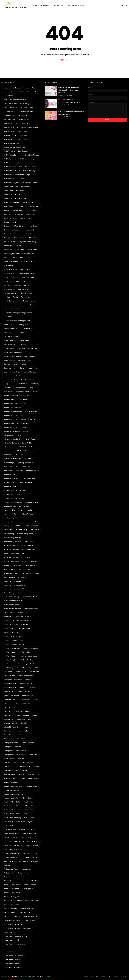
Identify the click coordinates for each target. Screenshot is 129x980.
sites (25, 814)
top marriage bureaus (12, 841)
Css (11, 234)
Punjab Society (9, 691)
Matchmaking (9, 534)
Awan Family (24, 119)
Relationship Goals (11, 723)
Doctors (7, 258)
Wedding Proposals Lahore (14, 905)
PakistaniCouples (10, 660)
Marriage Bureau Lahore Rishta (15, 490)
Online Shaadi (22, 613)
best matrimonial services (29, 167)
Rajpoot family (25, 699)
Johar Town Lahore (11, 380)
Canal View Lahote (11, 218)
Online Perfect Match (30, 597)
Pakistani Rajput (10, 652)
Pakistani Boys (9, 628)
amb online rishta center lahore (15, 100)
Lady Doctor (8, 392)
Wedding (35, 881)
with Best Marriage (30, 916)
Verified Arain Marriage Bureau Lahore (17, 869)
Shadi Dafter (16, 802)
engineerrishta (23, 289)
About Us (123, 977)
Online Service (9, 613)
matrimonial (29, 542)
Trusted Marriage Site (11, 853)
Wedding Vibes (25, 912)
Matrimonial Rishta (11, 546)
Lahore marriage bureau (13, 407)
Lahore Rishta (21, 427)
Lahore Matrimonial (32, 411)
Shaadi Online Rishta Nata (13, 794)
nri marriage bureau (26, 569)
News (6, 569)
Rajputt (35, 715)
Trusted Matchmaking (12, 857)
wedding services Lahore (29, 908)
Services (21, 774)
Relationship (8, 719)
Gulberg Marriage (24, 360)
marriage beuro (30, 478)
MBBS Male (15, 553)
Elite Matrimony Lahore (12, 281)
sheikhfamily (30, 810)
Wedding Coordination (12, 885)
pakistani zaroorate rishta (30, 656)
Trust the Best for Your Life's (13, 849)
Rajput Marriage (10, 707)
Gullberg (7, 364)
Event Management (11, 293)
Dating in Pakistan (10, 238)
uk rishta (13, 861)
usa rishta (34, 861)
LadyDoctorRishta (22, 392)
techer (15, 837)
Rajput (36, 699)
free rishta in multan (11, 336)
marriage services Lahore (29, 522)
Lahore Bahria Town (11, 396)
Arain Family (25, 104)
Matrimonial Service (28, 546)
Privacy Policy (95, 977)
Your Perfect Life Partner (12, 920)
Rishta (26, 727)
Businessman (18, 214)
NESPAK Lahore (17, 565)
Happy (24, 364)
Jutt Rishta (8, 388)
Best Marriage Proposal (31, 155)
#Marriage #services (21, 88)
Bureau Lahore (18, 210)
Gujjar (24, 344)
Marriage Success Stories (13, 526)
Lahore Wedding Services (13, 439)
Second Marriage (21, 770)
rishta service (34, 755)
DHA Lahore (33, 238)
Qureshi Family (28, 695)
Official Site (27, 573)
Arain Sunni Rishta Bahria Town (15, 108)
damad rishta (21, 234)
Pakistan (7, 620)
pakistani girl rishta (11, 632)
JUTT (13, 384)
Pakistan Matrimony (11, 624)
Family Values (22, 305)
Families (7, 297)
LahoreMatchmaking (11, 443)
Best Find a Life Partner (12, 139)
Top (22, 837)
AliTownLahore (9, 96)
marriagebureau (32, 526)
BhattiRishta (35, 206)
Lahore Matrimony (10, 419)
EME (25, 281)
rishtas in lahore (10, 766)
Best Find (24, 135)
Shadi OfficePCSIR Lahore (13, 806)
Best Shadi (25, 187)
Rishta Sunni (23, 759)
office (17, 573)
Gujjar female (9, 348)
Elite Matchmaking (28, 277)
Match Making (21, 530)
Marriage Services (10, 522)
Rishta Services (9, 759)
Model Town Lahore (11, 557)
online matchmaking (11, 597)
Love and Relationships (12, 459)
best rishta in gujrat (11, 183)
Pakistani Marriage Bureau (13, 640)
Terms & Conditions (110, 977)
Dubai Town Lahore (11, 261)
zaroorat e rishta (29, 920)
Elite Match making (11, 277)
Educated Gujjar (10, 273)
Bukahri (6, 210)
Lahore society (9, 435)
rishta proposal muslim (12, 747)
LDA (25, 451)
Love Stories (28, 459)
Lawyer (6, 451)
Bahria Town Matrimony (12, 131)
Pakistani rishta (24, 652)
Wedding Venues (10, 912)
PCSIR (37, 668)
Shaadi (22, 778)
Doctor (19, 246)
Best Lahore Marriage (11, 143)
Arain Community (10, 104)
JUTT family (35, 384)
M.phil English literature (25, 463)
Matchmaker (35, 530)
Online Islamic (23, 577)
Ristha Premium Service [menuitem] (76, 5)
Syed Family (8, 826)
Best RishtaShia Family (29, 183)
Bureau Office (31, 210)
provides (33, 688)
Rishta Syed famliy (27, 762)
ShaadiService (28, 798)
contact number (30, 230)
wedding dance (30, 885)
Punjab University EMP (11, 695)
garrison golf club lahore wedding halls (18, 340)
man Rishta (8, 471)
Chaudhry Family (10, 222)
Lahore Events (9, 400)
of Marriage (8, 573)
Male (5, 467)
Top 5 (29, 837)
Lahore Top (21, 435)
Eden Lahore (8, 265)
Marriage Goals (25, 506)
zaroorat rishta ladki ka (12, 960)
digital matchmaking (28, 242)
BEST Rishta (21, 179)
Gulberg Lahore (9, 360)
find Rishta (8, 317)
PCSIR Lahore (8, 672)
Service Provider (9, 774)
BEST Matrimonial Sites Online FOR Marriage (71, 113)
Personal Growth (10, 676)
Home (65, 60)
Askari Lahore (22, 116)
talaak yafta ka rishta (12, 834)
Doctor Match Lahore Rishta (14, 250)
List (16, 455)
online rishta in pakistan (12, 609)
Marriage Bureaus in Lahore (14, 498)
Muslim (25, 561)
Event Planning (27, 293)
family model (9, 305)
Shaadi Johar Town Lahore (14, 786)
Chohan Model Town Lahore (14, 226)
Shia (5, 814)
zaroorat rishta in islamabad (14, 944)
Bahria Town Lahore (11, 127)
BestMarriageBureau (11, 202)
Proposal (29, 680)
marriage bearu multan (12, 478)
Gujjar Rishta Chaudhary (13, 352)
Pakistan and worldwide (22, 620)
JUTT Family (23, 384)
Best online (8, 175)
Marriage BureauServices (13, 502)
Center (23, 218)
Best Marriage (23, 151)
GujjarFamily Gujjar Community (15, 356)
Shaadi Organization (11, 798)
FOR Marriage (9, 333)
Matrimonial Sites (29, 549)
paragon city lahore (29, 664)
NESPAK (6, 565)
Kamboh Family (21, 388)
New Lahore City (31, 565)
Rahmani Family (10, 699)
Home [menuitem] (35, 5)
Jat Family (8, 376)
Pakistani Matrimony (31, 648)
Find (5, 309)
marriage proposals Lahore (14, 518)
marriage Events (10, 506)
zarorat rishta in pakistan (13, 968)
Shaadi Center (34, 778)
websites (25, 881)
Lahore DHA (25, 396)
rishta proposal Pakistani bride (15, 755)
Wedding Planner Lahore (13, 901)
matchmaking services (12, 542)
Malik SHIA (26, 467)
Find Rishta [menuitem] (45, 5)
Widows (18, 916)
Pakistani (25, 624)
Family (15, 297)
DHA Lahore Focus (10, 242)
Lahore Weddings (32, 439)
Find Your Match (10, 325)
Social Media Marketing (12, 818)
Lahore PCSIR (8, 427)
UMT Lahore (23, 861)
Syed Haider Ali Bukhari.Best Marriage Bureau (20, 830)
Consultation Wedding (12, 230)
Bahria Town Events (23, 123)
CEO (30, 218)
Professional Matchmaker (13, 680)
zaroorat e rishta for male (13, 924)
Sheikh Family (17, 810)
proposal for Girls (26, 684)
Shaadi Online (32, 786)
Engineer (26, 285)
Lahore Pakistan (23, 423)
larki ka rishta (34, 447)
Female (33, 305)
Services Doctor (33, 774)
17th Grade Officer (25, 92)
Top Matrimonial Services (13, 845)
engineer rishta (9, 289)
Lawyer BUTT (16, 451)
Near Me (34, 561)
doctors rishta (18, 258)
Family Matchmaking (27, 301)
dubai (28, 258)
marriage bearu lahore (12, 475)
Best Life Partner (9, 151)
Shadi (6, 802)
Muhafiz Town (26, 557)
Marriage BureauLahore (12, 494)
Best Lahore (27, 139)
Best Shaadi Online (11, 187)
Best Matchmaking (27, 159)
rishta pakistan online (12, 743)
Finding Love (23, 325)
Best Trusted (8, 190)
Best (26, 131)
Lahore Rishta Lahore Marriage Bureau (18, 431)
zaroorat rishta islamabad (13, 956)
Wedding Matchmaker (12, 893)
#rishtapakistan (10, 92)
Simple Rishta (15, 814)
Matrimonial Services (11, 549)
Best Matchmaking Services (14, 163)
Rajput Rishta (9, 715)
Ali (36, 92)
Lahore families (22, 400)
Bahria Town (8, 123)
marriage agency (32, 471)
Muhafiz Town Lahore (11, 561)
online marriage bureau (12, 581)
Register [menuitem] (58, 5)
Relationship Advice (23, 719)
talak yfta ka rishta (30, 834)
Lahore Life (25, 404)
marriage (19, 471)
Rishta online (8, 739)
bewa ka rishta (27, 202)
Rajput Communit (10, 703)
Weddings (8, 916)
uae (5, 861)
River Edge (7, 770)
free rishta (20, 333)
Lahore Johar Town (11, 404)
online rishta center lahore (13, 601)
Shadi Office (28, 802)
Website (19, 877)
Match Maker (8, 530)
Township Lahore (32, 845)
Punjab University (24, 691)
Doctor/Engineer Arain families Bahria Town (20, 254)
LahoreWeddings (10, 447)
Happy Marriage (10, 368)
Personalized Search (26, 676)
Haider (16, 364)
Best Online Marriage (22, 175)
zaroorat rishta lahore (12, 964)
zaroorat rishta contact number (15, 936)
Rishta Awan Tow (23, 731)
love (22, 455)
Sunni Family (8, 822)
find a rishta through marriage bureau (18, 313)
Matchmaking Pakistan (12, 538)
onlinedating (8, 617)
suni (26, 818)
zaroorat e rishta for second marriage (17, 928)
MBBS (6, 553)
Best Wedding (21, 190)
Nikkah (13, 569)
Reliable (24, 723)
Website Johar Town (11, 881)
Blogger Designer (24, 977)
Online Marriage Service (12, 593)
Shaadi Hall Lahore (11, 782)
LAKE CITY (23, 447)
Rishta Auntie (8, 731)
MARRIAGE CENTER (32, 502)
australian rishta (10, 119)
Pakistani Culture (24, 628)
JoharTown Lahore (28, 380)
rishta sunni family (11, 762)
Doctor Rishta (32, 250)
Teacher (7, 837)
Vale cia (7, 865)
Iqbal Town (33, 368)
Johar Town (19, 376)
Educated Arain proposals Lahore (16, 269)
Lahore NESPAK (9, 423)
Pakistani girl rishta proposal (14, 636)
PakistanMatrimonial (11, 664)
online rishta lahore (31, 609)
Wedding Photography (12, 897)
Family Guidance (10, 301)
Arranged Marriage (26, 112)
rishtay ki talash (24, 766)
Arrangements (9, 116)
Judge (6, 384)
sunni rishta (21, 822)
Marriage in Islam (10, 510)
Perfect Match (34, 672)
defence (23, 238)
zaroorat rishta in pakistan (13, 948)
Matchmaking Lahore (25, 534)
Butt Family (31, 214)
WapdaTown (8, 877)
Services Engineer (10, 778)
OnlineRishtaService (24, 617)
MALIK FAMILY (15, 467)
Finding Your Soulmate (12, 329)
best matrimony (29, 171)
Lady (31, 388)
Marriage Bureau (10, 482)
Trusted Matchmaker (30, 853)
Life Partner (8, 455)
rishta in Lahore (23, 735)
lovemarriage (9, 463)
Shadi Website (31, 806)
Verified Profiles (9, 873)
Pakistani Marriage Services (14, 644)
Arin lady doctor (10, 112)
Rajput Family (25, 703)
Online (36, 573)
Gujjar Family (34, 344)
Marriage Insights (26, 510)
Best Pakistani (9, 179)
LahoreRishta (27, 443)
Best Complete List (10, 135)
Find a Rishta (15, 309)
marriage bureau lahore (13, 486)
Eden (33, 261)
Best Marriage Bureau (12, 155)
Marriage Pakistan (10, 514)
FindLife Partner (29, 329)
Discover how (9, 246)
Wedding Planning (32, 901)
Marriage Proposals (27, 514)
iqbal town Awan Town (12, 372)
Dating (32, 234)
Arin (31, 108)
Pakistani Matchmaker (12, 648)
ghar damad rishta (11, 344)
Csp (5, 234)
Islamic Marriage (30, 372)
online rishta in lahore (12, 605)
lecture (32, 451)
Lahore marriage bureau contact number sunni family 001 (69, 90)
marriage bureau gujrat (28, 482)
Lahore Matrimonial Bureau (14, 415)
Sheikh (6, 810)
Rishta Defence (9, 735)
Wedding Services (10, 908)
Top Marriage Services (31, 841)
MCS (24, 553)
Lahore (34, 392)
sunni (32, 818)
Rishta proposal (29, 743)
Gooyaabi (48, 977)
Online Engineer (9, 577)
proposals (23, 688)
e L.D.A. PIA (24, 261)
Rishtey (36, 766)
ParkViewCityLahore (11, 668)
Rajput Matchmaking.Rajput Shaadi (17, 711)
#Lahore (7, 88)
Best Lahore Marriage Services (15, 147)
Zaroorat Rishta (9, 932)
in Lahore (22, 368)
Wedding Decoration (11, 889)
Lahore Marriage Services (13, 411)
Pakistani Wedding (11, 656)
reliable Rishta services (12, 727)
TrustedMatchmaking (31, 857)
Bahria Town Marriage (29, 127)
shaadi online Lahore (11, 790)
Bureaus (7, 214)
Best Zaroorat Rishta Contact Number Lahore (69, 101)
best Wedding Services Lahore (15, 198)
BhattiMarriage (22, 206)
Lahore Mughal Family (28, 419)
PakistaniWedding (26, 660)
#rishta (35, 88)
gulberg (33, 356)
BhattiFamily (8, 206)
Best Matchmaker (10, 159)
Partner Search (26, 668)
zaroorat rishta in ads (12, 940)
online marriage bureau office (15, 589)
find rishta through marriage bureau (17, 321)
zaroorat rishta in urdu (12, 952)
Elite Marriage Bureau (27, 273)
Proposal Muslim (10, 688)
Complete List (32, 226)
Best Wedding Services (12, 194)
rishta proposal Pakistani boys (15, 751)
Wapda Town (23, 873)
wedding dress (28, 889)
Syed (30, 822)
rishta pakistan (22, 739)
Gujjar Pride (21, 348)
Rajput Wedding (23, 715)
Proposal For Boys (10, 684)
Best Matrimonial (10, 167)
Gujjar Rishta (33, 348)
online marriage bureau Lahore (15, 585)
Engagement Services (12, 285)
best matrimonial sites (12, 171)
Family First (25, 297)
